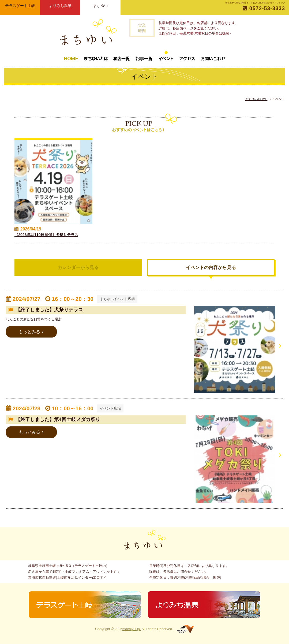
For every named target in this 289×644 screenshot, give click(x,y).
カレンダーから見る (78, 268)
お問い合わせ (213, 56)
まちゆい (100, 6)
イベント (166, 56)
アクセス (187, 56)
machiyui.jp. (132, 629)
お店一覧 (122, 56)
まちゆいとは (96, 56)
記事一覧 (144, 56)
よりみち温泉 (60, 6)
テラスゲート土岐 (20, 6)
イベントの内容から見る (211, 268)
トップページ (71, 56)
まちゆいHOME (256, 99)
